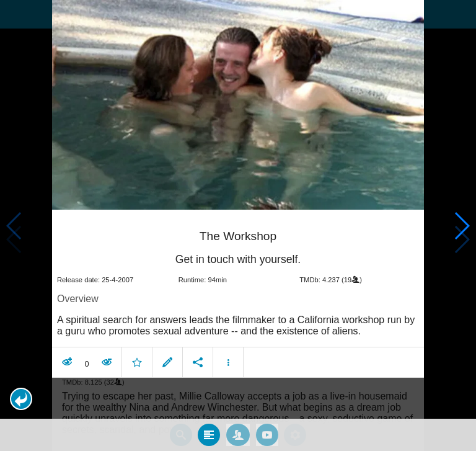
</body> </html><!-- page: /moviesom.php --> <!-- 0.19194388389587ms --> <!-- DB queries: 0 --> (238, 225)
